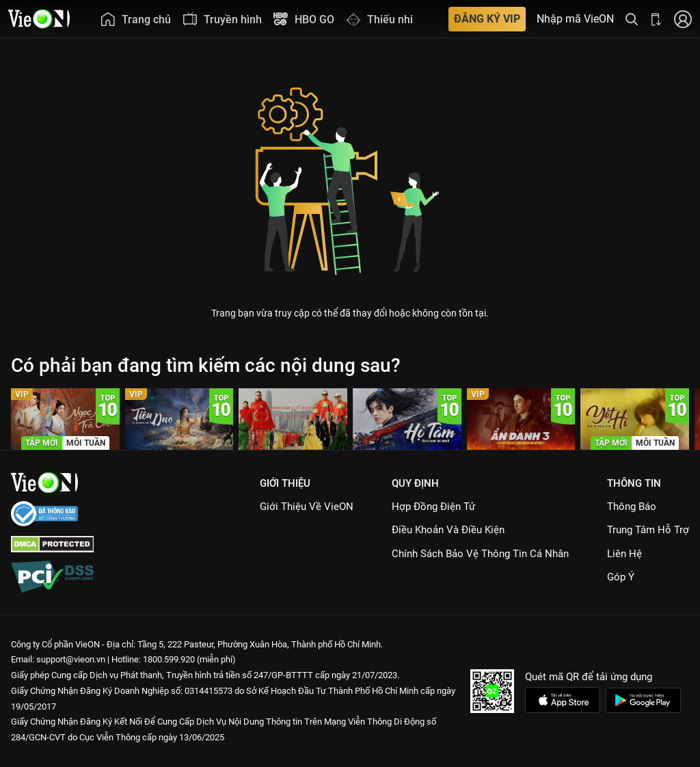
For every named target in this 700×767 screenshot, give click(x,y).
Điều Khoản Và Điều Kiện (448, 530)
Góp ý (621, 577)
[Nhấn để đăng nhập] (683, 19)
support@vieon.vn (71, 659)
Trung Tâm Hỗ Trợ (648, 530)
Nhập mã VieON (575, 19)
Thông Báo (632, 507)
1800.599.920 (169, 659)
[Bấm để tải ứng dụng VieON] (656, 19)
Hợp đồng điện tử (433, 507)
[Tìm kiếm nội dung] (632, 19)
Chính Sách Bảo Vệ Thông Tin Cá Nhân (480, 554)
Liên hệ (624, 554)
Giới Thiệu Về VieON (307, 507)
